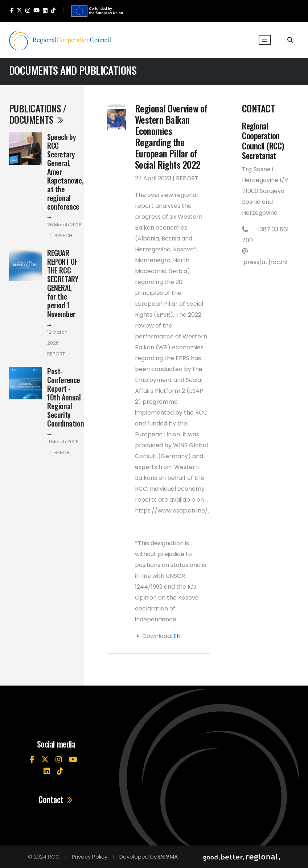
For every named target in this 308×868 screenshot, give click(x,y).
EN (177, 636)
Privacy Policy (90, 857)
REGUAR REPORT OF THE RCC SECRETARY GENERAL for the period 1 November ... (63, 288)
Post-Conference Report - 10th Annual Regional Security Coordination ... (65, 402)
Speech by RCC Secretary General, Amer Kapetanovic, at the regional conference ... (65, 176)
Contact (56, 800)
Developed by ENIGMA (149, 857)
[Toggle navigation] (265, 40)
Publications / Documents (38, 114)
